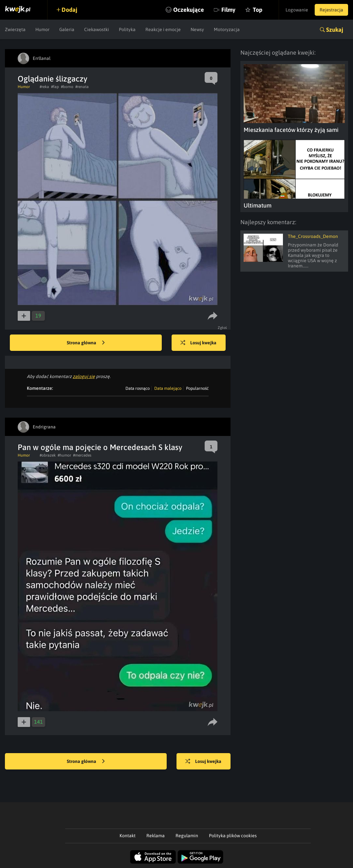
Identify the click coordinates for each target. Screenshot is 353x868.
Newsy (197, 29)
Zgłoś (223, 328)
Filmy (228, 10)
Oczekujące (189, 10)
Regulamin (187, 836)
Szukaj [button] (335, 30)
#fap (55, 87)
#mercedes (82, 455)
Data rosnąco (138, 388)
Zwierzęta (15, 29)
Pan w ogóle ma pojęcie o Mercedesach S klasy (100, 447)
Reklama (156, 836)
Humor (42, 29)
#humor (64, 455)
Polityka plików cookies (233, 836)
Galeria (67, 29)
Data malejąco (168, 388)
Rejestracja (331, 10)
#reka (44, 87)
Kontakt (128, 836)
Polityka (127, 29)
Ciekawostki (97, 29)
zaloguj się (84, 376)
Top (258, 10)
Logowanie (297, 10)
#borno (67, 87)
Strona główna (86, 343)
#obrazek (48, 455)
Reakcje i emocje (163, 29)
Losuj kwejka (198, 343)
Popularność (197, 388)
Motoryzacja (227, 29)
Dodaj (69, 10)
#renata (82, 87)
